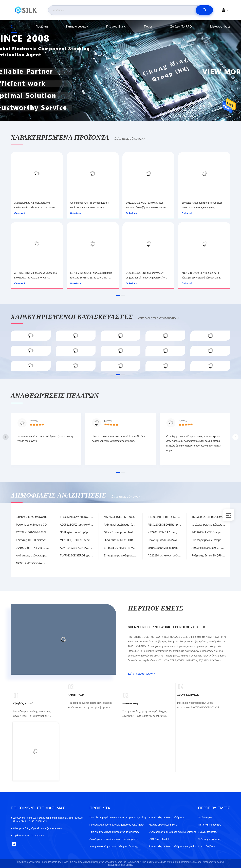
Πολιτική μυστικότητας (209, 839)
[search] (204, 10)
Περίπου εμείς (116, 27)
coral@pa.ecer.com (37, 828)
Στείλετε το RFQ (181, 27)
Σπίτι (14, 27)
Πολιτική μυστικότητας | (29, 862)
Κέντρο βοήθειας (207, 846)
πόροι (148, 27)
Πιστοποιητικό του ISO (210, 825)
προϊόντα (42, 27)
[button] (118, 296)
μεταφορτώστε (220, 27)
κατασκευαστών (77, 27)
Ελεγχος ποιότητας (208, 832)
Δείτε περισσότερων (130, 139)
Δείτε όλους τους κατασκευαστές (159, 318)
